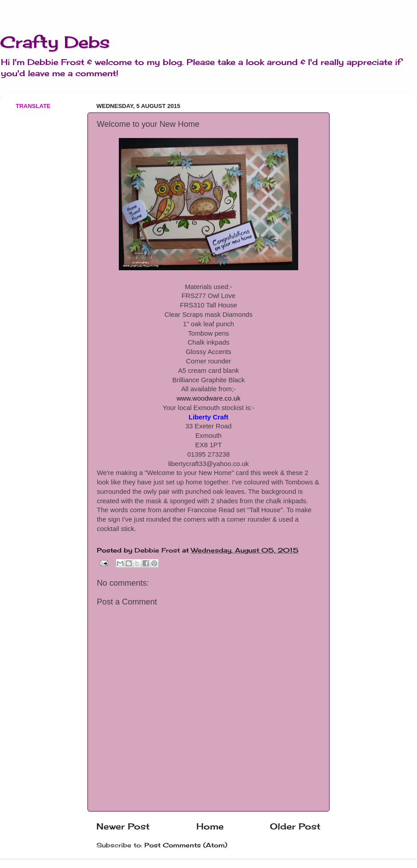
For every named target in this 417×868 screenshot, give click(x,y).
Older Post (295, 826)
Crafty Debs (55, 42)
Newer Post (123, 826)
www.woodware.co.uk (209, 398)
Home (210, 826)
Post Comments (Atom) (186, 845)
